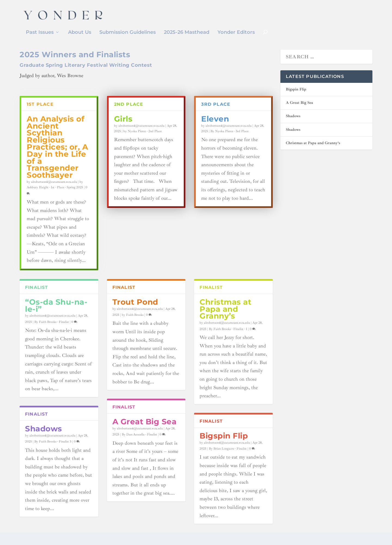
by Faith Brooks (133, 323)
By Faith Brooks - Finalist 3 (53, 450)
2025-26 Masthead (187, 33)
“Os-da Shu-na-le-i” (56, 314)
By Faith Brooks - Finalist (52, 330)
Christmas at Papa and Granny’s (225, 317)
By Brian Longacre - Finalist (228, 457)
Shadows (44, 437)
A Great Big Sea (145, 430)
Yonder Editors (236, 33)
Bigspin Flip (224, 444)
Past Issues (40, 33)
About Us (80, 33)
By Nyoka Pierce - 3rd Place (229, 139)
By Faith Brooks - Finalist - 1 (228, 337)
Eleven (215, 127)
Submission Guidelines (128, 33)
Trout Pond (135, 310)
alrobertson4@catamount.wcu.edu (54, 190)
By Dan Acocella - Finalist (139, 443)
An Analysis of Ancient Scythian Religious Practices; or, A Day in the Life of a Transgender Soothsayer (57, 155)
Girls (123, 127)
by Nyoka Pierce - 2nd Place (143, 139)
